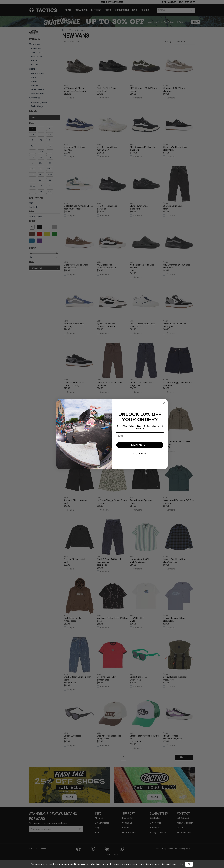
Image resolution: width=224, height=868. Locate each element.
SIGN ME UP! (140, 445)
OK (189, 864)
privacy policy (177, 864)
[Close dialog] (164, 403)
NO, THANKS (140, 454)
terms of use (161, 864)
